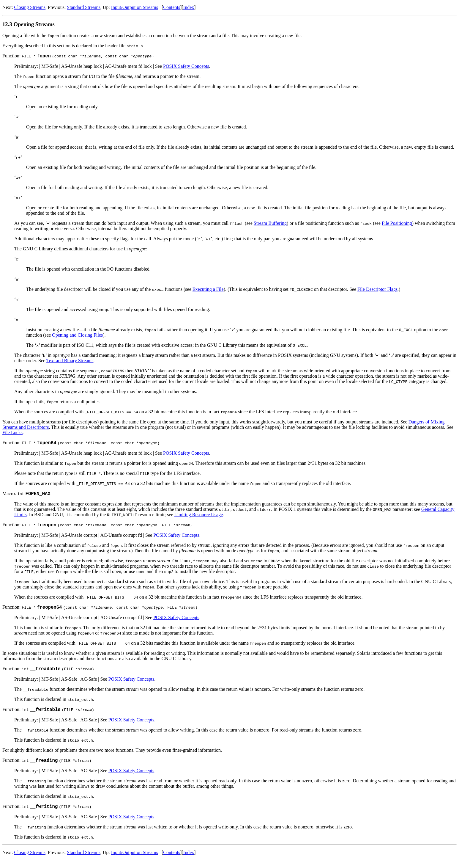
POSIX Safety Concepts (186, 67)
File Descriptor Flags (377, 290)
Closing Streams (30, 7)
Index (189, 7)
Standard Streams (83, 7)
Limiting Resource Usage (199, 517)
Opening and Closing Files (77, 336)
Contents (172, 7)
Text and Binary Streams (70, 361)
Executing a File (208, 290)
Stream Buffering (270, 224)
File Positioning (397, 224)
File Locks (12, 433)
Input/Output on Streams (135, 7)
